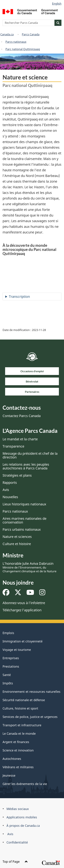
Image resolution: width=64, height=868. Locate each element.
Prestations (11, 666)
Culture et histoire (17, 544)
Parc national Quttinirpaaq (23, 49)
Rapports (10, 483)
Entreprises (11, 658)
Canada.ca (7, 34)
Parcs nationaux (16, 42)
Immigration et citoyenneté (23, 641)
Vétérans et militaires (18, 767)
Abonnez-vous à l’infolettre (24, 603)
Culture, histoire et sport (20, 708)
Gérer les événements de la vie (25, 784)
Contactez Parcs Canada (22, 416)
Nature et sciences (17, 537)
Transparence (13, 446)
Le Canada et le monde (19, 733)
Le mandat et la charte (20, 439)
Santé (7, 675)
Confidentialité (17, 842)
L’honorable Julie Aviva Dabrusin (30, 567)
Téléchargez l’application (22, 610)
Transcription (19, 296)
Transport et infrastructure (22, 725)
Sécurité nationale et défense (24, 700)
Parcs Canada (31, 34)
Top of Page (15, 861)
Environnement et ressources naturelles (31, 692)
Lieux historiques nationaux (24, 504)
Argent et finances (16, 742)
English (57, 4)
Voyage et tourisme (17, 650)
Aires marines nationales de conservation (24, 520)
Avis (6, 490)
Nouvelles (10, 497)
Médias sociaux (18, 809)
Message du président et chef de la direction (30, 455)
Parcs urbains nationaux (22, 529)
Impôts (8, 683)
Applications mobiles (22, 817)
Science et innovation (18, 750)
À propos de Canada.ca (23, 826)
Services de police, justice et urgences (30, 717)
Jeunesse (9, 775)
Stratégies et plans (17, 475)
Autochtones (12, 759)
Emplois (8, 633)
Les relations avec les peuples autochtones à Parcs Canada (26, 466)
